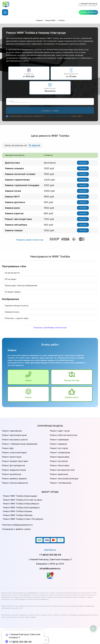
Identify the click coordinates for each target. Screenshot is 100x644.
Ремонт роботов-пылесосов (63, 437)
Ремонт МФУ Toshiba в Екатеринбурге (21, 503)
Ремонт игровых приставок (15, 460)
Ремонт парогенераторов (14, 437)
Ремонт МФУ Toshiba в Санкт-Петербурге (23, 514)
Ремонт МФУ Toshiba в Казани (17, 507)
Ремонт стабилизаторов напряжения (19, 445)
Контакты (50, 544)
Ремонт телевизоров (60, 452)
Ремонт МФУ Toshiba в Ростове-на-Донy (22, 495)
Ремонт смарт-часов (60, 433)
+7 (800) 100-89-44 (88, 12)
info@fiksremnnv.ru (50, 563)
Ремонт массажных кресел (15, 441)
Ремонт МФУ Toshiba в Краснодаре (20, 491)
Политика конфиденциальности (17, 520)
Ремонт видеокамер (59, 456)
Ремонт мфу (8, 448)
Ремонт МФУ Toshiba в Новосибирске (21, 499)
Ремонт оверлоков (59, 471)
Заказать (82, 163)
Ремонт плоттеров (59, 448)
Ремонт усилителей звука (14, 452)
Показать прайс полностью (30, 242)
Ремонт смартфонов (12, 433)
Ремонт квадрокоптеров (14, 467)
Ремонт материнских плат (62, 467)
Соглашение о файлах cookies (16, 524)
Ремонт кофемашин (59, 441)
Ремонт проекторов (11, 456)
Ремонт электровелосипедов (64, 475)
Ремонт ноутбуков (58, 460)
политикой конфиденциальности (58, 116)
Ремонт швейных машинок (14, 475)
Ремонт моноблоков (11, 471)
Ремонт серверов (58, 445)
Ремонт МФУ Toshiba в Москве (17, 511)
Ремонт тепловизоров (60, 479)
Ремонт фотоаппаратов (13, 463)
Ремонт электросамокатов (14, 479)
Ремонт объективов (59, 463)
